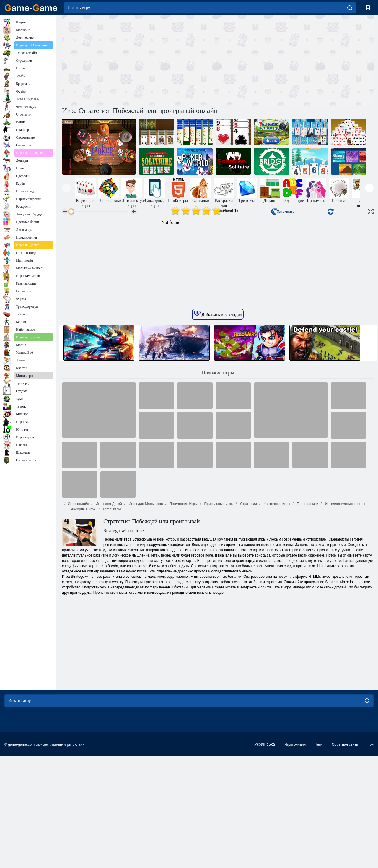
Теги (319, 856)
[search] (350, 8)
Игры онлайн (78, 616)
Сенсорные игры (82, 621)
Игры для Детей (108, 616)
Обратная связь (345, 856)
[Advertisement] (140, 60)
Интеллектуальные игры (344, 616)
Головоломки (307, 616)
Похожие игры (218, 484)
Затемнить (283, 212)
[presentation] (66, 188)
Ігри (370, 856)
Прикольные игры (218, 616)
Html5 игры (111, 621)
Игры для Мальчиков (145, 616)
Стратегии (248, 616)
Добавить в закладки (218, 426)
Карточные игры (276, 616)
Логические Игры (183, 616)
